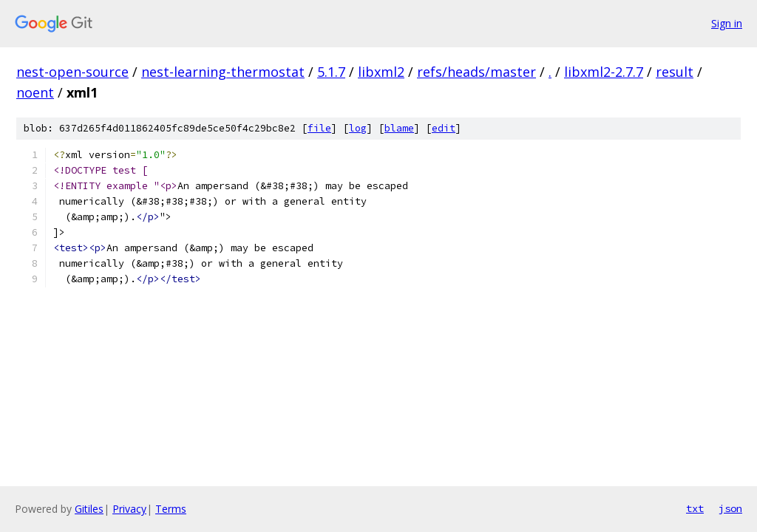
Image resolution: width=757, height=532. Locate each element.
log (358, 128)
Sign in (727, 23)
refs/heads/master (476, 72)
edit (444, 128)
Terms (171, 509)
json (730, 508)
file (319, 128)
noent (35, 92)
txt (695, 508)
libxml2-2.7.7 (604, 72)
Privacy (129, 509)
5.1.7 (331, 72)
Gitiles (89, 509)
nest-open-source (72, 72)
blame (399, 128)
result (675, 72)
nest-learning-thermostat (223, 72)
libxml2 (381, 72)
